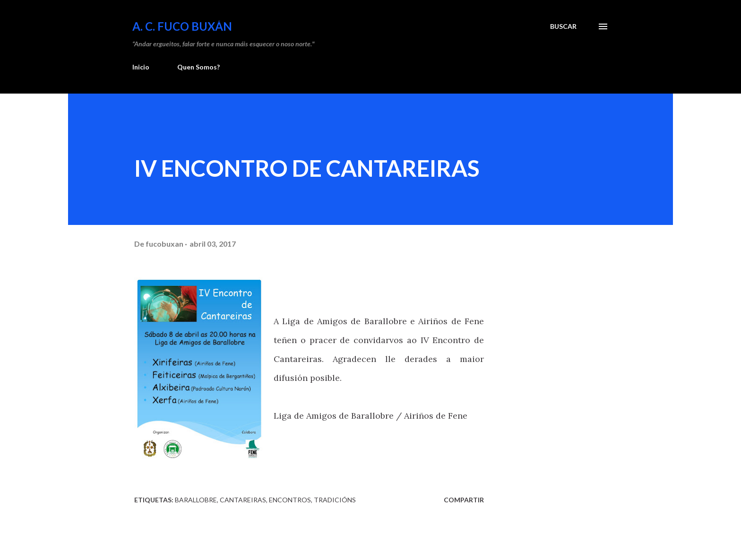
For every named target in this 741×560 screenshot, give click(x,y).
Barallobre (196, 500)
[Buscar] (563, 26)
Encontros (290, 500)
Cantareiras (243, 500)
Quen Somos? (198, 67)
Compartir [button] (464, 500)
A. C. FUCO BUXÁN (182, 26)
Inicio (141, 67)
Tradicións (335, 500)
